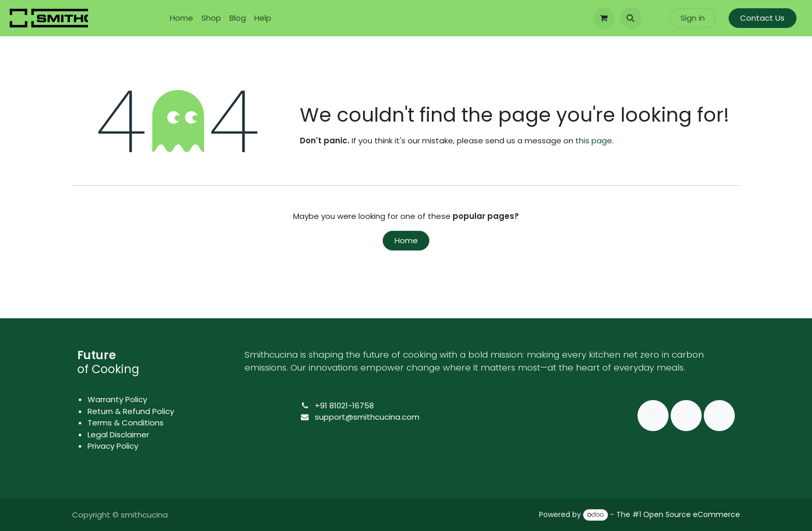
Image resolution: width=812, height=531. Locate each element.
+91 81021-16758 (344, 405)
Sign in (693, 18)
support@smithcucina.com (367, 417)
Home (406, 240)
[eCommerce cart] (604, 18)
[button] (631, 18)
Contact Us (762, 18)
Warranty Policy (117, 399)
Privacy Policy (113, 446)
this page (594, 141)
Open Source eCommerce (692, 514)
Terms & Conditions (126, 423)
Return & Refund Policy (131, 411)
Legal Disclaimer (118, 434)
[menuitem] (182, 18)
